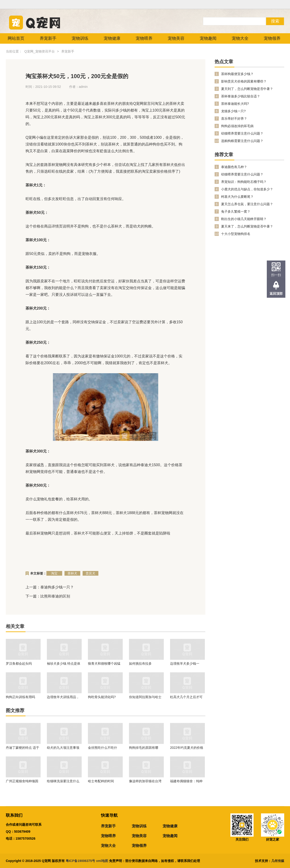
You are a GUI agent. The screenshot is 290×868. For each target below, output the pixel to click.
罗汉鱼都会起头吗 (19, 663)
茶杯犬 (72, 573)
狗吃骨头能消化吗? (102, 697)
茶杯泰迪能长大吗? (235, 104)
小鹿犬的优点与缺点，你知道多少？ (247, 189)
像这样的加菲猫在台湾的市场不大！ (145, 781)
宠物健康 (112, 38)
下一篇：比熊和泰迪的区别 (48, 596)
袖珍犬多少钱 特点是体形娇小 (64, 663)
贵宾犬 (90, 573)
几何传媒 (278, 861)
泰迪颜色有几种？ (234, 167)
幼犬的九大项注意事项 (63, 748)
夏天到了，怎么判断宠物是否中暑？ (247, 89)
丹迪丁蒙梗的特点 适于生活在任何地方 (23, 748)
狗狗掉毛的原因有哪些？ (144, 748)
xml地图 (103, 861)
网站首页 (16, 38)
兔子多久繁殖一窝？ (236, 211)
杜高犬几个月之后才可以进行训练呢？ (186, 697)
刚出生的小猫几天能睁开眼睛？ (244, 219)
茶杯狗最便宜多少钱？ (237, 74)
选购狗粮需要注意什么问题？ (242, 141)
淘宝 (54, 573)
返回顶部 (276, 294)
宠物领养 (272, 38)
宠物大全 (240, 38)
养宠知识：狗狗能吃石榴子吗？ (244, 182)
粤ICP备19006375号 (81, 861)
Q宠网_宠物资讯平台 (40, 51)
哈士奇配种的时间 (101, 781)
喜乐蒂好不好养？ (234, 119)
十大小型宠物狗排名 (236, 234)
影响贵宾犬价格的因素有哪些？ (244, 81)
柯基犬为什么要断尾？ (237, 197)
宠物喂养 (144, 38)
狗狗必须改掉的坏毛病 (237, 126)
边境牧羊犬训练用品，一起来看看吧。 (63, 697)
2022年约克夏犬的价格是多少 (187, 748)
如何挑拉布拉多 (140, 663)
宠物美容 (176, 38)
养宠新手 (48, 38)
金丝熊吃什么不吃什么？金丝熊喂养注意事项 (104, 748)
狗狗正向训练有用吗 (20, 697)
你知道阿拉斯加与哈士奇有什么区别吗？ (145, 697)
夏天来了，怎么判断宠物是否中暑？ (247, 226)
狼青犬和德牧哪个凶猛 (104, 663)
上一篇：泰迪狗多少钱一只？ (50, 587)
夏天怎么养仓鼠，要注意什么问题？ (247, 204)
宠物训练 (80, 38)
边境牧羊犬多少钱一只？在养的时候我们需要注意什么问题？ (186, 663)
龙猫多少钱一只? (233, 111)
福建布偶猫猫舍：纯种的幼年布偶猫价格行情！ (186, 781)
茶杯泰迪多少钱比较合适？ (241, 96)
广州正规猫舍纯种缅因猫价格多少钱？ (22, 781)
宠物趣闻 (208, 38)
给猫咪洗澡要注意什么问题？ (63, 781)
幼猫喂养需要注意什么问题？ (242, 133)
